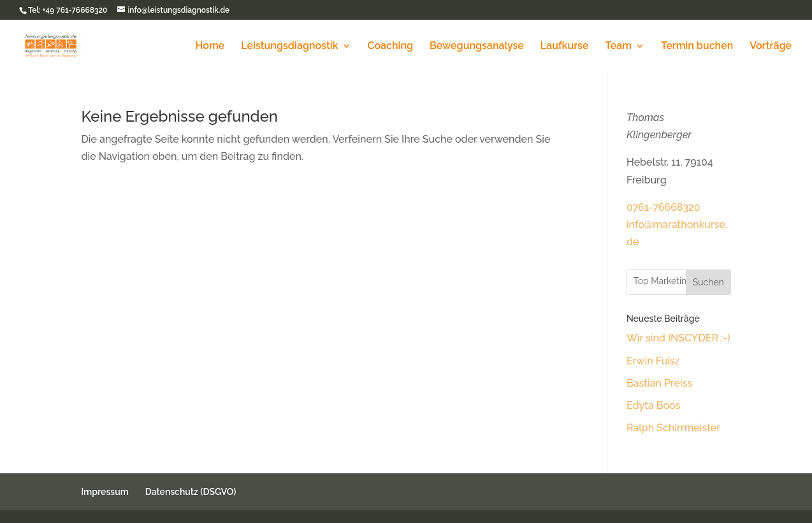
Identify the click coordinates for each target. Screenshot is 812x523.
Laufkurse (565, 47)
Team (618, 47)
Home (210, 47)
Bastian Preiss (659, 383)
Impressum (105, 492)
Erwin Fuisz (653, 361)
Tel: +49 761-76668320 (68, 10)
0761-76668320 (663, 207)
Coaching (390, 47)
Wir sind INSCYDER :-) (678, 338)
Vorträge (771, 47)
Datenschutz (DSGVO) (191, 492)
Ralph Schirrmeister (673, 428)
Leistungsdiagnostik (289, 47)
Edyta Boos (654, 405)
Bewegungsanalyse (477, 47)
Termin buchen (697, 47)
